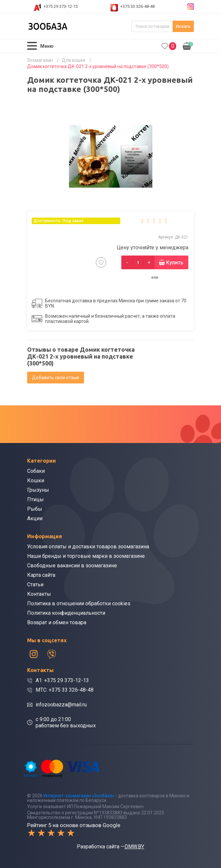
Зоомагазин (40, 60)
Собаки (36, 471)
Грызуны (38, 490)
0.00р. (188, 45)
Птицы (35, 499)
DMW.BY (134, 847)
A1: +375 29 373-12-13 (62, 680)
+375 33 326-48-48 (137, 6)
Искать (183, 26)
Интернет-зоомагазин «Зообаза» (79, 796)
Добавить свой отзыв (56, 378)
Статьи (35, 585)
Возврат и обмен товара (57, 622)
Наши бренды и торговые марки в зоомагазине (86, 556)
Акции (35, 518)
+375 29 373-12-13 (61, 6)
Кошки (36, 480)
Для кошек (74, 60)
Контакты (39, 594)
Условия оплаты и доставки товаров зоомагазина (88, 547)
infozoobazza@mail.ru (61, 705)
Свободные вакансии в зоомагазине (72, 566)
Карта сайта (41, 575)
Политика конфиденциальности (66, 613)
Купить (175, 263)
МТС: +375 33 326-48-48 (65, 690)
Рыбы (35, 509)
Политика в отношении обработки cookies (79, 603)
